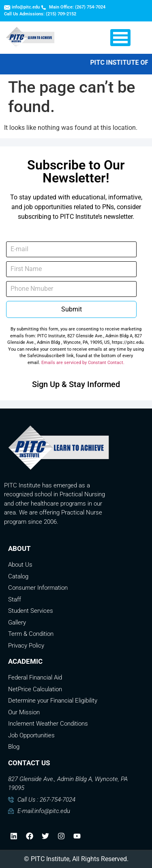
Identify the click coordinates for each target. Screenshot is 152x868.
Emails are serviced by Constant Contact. (83, 363)
